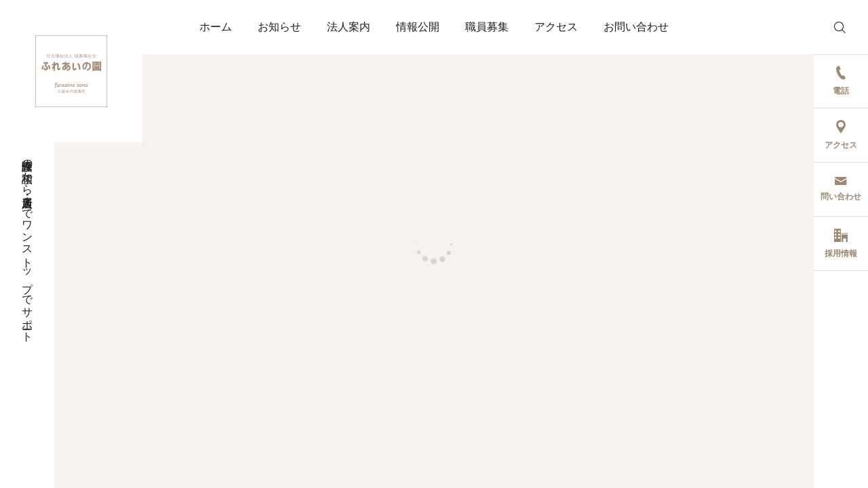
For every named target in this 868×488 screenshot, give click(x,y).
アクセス (556, 27)
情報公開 (418, 27)
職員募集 (487, 27)
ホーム (216, 27)
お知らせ (279, 27)
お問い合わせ (636, 27)
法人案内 (349, 27)
